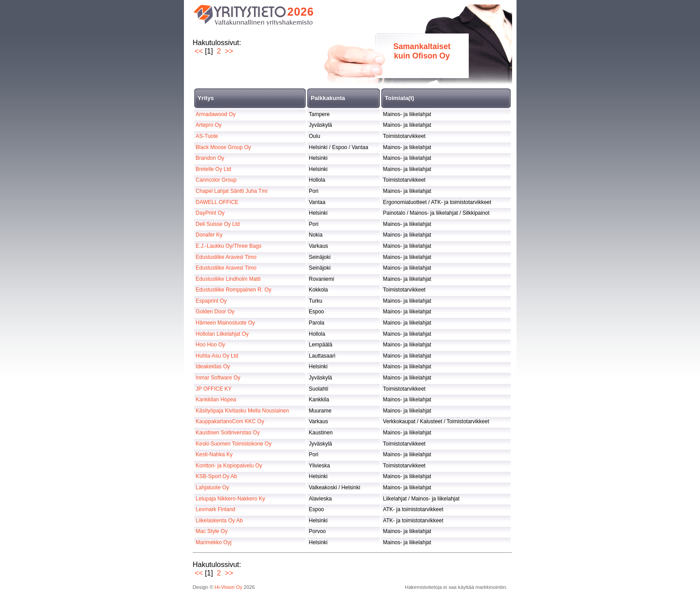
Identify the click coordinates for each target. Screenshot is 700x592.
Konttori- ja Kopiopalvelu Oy (229, 466)
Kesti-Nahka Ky (214, 454)
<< (199, 51)
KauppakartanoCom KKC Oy (230, 421)
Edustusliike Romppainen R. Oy (233, 290)
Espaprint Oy (211, 301)
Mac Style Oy (211, 531)
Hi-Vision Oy (229, 587)
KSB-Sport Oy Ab (216, 476)
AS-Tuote (207, 136)
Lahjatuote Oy (212, 488)
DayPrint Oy (210, 213)
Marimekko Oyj (213, 542)
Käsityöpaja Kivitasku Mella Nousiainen (242, 411)
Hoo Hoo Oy (210, 345)
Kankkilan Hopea (216, 400)
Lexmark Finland (215, 509)
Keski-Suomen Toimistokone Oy (233, 444)
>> (229, 51)
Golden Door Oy (215, 312)
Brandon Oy (210, 158)
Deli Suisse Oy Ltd (218, 224)
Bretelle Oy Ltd (213, 169)
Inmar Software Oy (218, 378)
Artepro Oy (208, 125)
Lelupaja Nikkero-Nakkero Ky (230, 499)
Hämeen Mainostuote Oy (225, 323)
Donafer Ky (209, 235)
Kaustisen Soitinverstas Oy (227, 433)
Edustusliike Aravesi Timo (226, 257)
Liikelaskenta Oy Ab (219, 521)
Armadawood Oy (215, 114)
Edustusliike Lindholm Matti (228, 279)
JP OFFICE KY (213, 389)
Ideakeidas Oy (213, 367)
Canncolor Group (216, 180)
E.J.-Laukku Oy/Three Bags (228, 246)
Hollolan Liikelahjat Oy (222, 334)
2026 (301, 12)
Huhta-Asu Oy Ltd (217, 356)
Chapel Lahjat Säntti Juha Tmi (231, 191)
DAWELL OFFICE (217, 202)
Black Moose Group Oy (223, 147)
